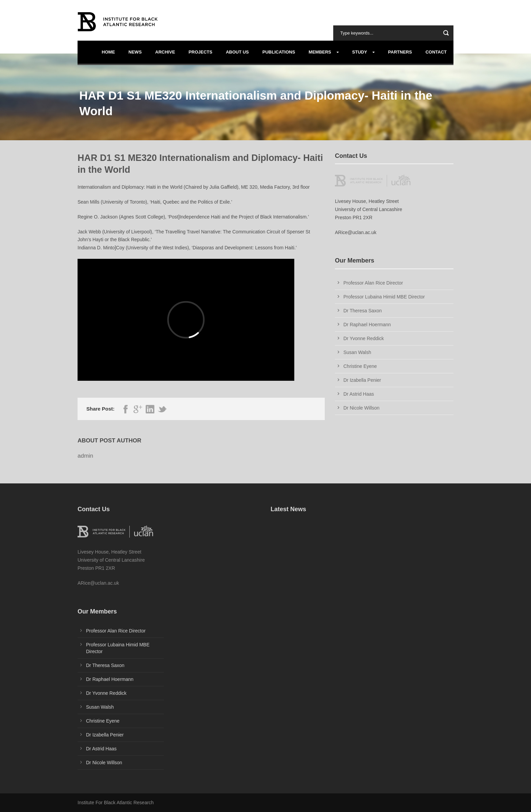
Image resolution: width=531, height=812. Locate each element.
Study (360, 52)
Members (320, 52)
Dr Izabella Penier (362, 380)
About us (237, 52)
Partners (400, 52)
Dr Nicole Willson (362, 408)
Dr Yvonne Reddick (364, 338)
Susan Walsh (357, 352)
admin (85, 456)
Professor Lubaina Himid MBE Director (384, 297)
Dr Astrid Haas (359, 394)
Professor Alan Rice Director (373, 283)
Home (108, 52)
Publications (279, 52)
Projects (200, 52)
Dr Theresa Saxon (363, 311)
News (135, 52)
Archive (165, 52)
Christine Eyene (360, 366)
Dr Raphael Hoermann (367, 325)
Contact (436, 52)
